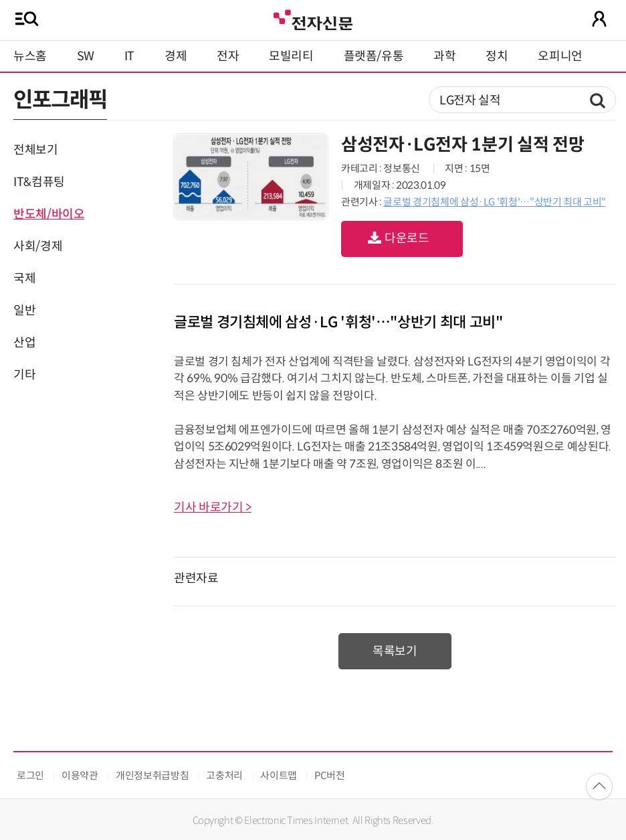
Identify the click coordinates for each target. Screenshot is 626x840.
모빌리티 (291, 56)
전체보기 (36, 150)
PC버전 (330, 775)
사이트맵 (279, 775)
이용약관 (80, 775)
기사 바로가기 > (213, 507)
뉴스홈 (30, 56)
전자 (228, 56)
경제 (176, 56)
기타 (24, 375)
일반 (24, 311)
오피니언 (560, 56)
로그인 (30, 775)
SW (86, 56)
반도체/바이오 (49, 214)
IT (129, 56)
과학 (444, 56)
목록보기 (395, 651)
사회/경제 (38, 246)
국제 (24, 278)
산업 (24, 343)
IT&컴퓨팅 (39, 182)
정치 (497, 56)
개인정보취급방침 (152, 775)
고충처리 (224, 775)
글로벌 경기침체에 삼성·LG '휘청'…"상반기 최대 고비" (494, 202)
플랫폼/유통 (374, 56)
